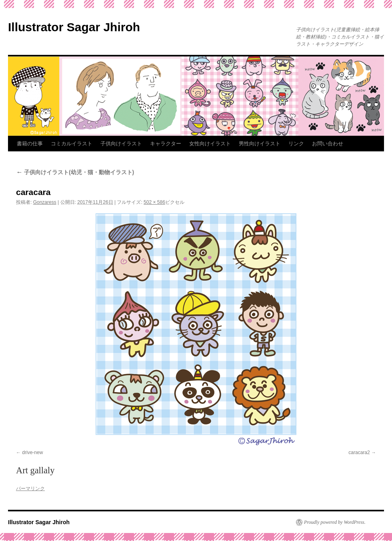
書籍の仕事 (30, 144)
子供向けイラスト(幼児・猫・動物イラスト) (75, 172)
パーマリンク (30, 489)
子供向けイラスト (121, 144)
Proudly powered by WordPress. (335, 522)
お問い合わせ (328, 144)
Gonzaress (45, 202)
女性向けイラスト (210, 144)
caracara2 (359, 453)
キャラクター (166, 144)
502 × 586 (154, 202)
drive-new (32, 453)
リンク (296, 144)
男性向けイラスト (260, 144)
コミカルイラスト (72, 144)
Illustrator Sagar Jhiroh (74, 27)
